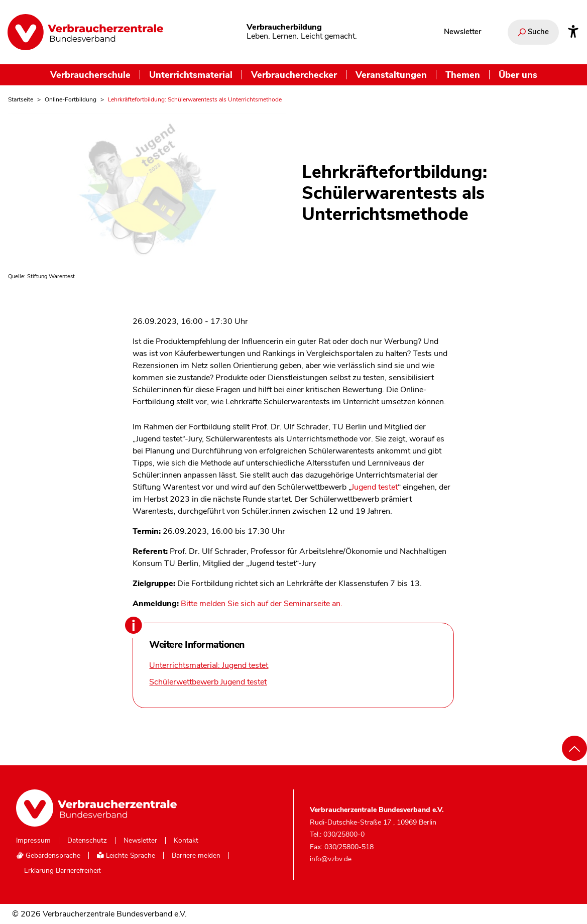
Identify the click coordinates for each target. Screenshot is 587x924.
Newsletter (462, 32)
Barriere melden (196, 856)
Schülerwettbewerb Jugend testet (208, 682)
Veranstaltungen (391, 75)
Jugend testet (375, 487)
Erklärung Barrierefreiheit (63, 871)
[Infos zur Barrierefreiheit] (573, 32)
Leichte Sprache (126, 855)
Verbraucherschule (90, 75)
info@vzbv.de (331, 859)
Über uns (518, 75)
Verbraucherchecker (294, 75)
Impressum (33, 841)
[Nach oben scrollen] (574, 748)
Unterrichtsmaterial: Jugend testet (209, 665)
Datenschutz (87, 841)
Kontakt (186, 841)
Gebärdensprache (48, 855)
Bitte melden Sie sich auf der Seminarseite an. (262, 604)
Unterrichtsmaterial (191, 75)
